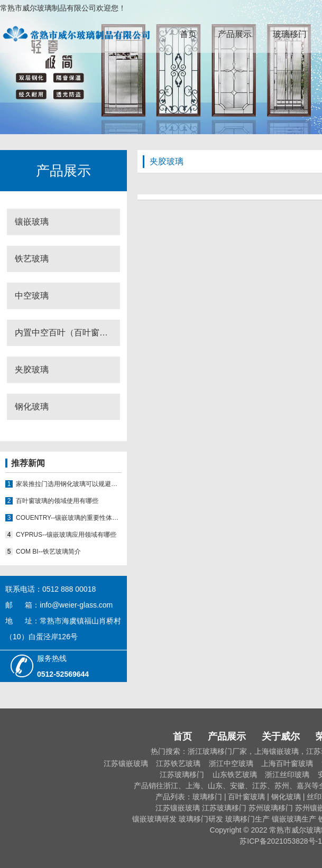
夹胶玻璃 (32, 370)
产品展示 (235, 34)
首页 (188, 34)
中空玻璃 (32, 296)
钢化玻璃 (32, 407)
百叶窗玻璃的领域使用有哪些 (57, 501)
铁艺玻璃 (32, 259)
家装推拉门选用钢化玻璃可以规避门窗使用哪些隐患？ (69, 484)
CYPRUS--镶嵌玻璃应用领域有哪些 (66, 535)
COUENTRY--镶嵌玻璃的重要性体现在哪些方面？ (69, 518)
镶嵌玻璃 (32, 222)
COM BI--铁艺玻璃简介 (48, 552)
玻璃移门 (290, 34)
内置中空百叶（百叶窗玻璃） (67, 333)
